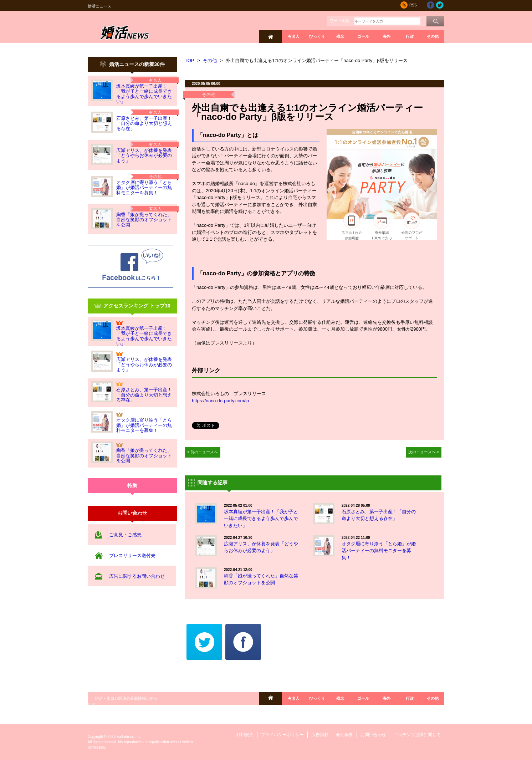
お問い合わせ (373, 735)
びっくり (317, 36)
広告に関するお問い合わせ (137, 576)
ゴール (363, 36)
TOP (190, 60)
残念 (340, 36)
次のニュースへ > (424, 452)
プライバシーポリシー (282, 735)
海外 (387, 36)
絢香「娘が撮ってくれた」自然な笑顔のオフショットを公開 (144, 220)
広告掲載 (320, 735)
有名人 (294, 36)
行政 (410, 36)
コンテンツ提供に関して (417, 735)
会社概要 (344, 735)
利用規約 (245, 735)
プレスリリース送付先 (132, 555)
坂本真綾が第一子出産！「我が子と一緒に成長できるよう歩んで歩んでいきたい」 (144, 94)
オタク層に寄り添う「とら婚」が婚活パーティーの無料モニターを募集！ (144, 188)
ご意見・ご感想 (125, 535)
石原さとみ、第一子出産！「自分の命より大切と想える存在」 (144, 123)
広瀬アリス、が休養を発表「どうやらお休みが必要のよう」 (144, 155)
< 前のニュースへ (203, 452)
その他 (433, 36)
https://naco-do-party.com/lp (220, 401)
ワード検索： (341, 21)
